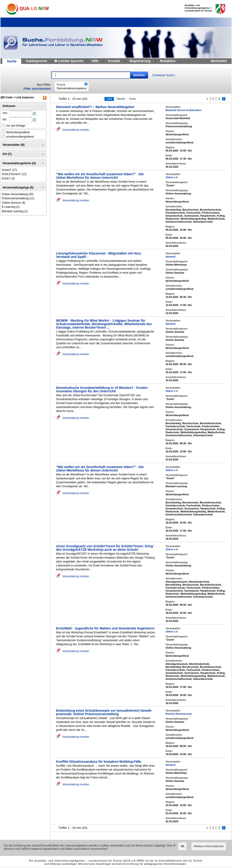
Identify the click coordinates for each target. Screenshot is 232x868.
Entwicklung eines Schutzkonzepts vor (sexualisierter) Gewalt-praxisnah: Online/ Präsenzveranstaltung (104, 712)
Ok (182, 846)
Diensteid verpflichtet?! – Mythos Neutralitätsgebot (95, 107)
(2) (11, 207)
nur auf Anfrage (16, 126)
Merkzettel (219, 61)
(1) (15, 211)
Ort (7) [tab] (24, 154)
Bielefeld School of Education (183, 110)
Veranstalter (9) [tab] (24, 145)
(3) (8, 178)
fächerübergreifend (18, 132)
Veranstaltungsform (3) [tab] (24, 163)
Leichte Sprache (71, 61)
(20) (18, 194)
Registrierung (140, 61)
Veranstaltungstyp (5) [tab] (24, 188)
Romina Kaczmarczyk (179, 714)
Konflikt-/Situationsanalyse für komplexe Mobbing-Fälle (99, 762)
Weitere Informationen (209, 846)
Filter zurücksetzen (37, 89)
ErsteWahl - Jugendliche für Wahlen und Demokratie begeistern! (105, 628)
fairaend (171, 257)
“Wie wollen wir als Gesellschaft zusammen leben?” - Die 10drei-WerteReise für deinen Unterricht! (100, 176)
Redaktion (168, 61)
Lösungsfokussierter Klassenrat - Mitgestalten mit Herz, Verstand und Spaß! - (99, 255)
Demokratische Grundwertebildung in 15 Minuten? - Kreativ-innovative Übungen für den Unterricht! (102, 389)
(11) (18, 198)
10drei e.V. (172, 177)
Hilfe (95, 61)
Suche (12, 61)
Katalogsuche (37, 61)
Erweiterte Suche (164, 75)
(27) (9, 170)
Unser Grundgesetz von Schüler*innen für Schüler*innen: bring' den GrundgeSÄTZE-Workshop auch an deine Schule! (105, 548)
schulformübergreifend (20, 137)
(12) (14, 174)
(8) (13, 203)
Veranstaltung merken (76, 130)
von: (5, 113)
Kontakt (114, 61)
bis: (5, 119)
